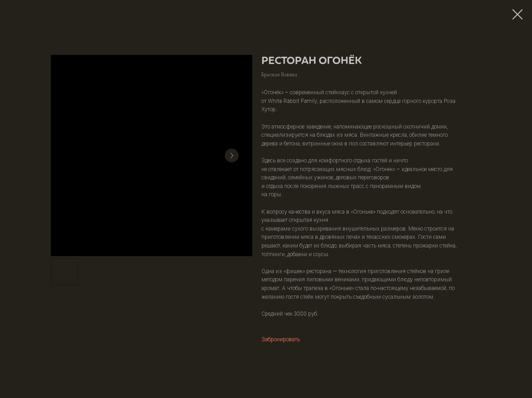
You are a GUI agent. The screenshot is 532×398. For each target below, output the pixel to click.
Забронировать (281, 339)
